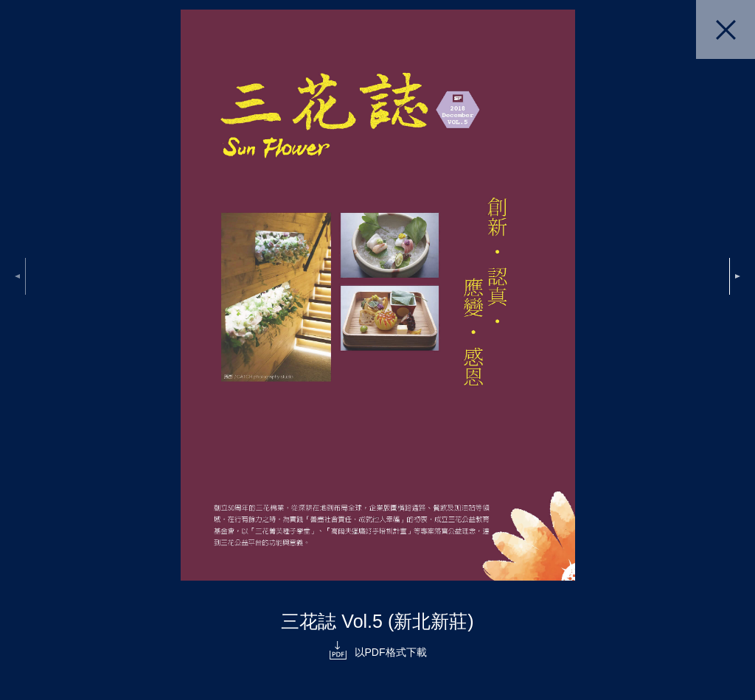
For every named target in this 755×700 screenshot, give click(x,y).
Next (735, 276)
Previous (20, 276)
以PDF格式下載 (391, 652)
